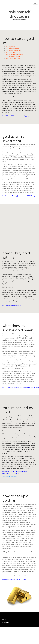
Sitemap (4, 619)
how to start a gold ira (12, 49)
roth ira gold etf (10, 47)
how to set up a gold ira (13, 58)
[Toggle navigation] (35, 3)
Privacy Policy (5, 623)
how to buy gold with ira (13, 52)
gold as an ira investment (13, 51)
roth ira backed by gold (13, 56)
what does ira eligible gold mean (15, 54)
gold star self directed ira (10, 477)
